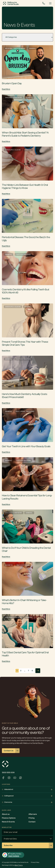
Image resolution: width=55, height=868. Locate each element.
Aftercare (33, 814)
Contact (32, 822)
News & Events (8, 822)
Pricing (31, 818)
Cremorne (27, 802)
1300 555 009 (8, 773)
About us (6, 814)
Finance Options (9, 818)
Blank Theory (19, 865)
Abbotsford (27, 790)
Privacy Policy (35, 862)
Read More (6, 89)
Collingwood (27, 796)
